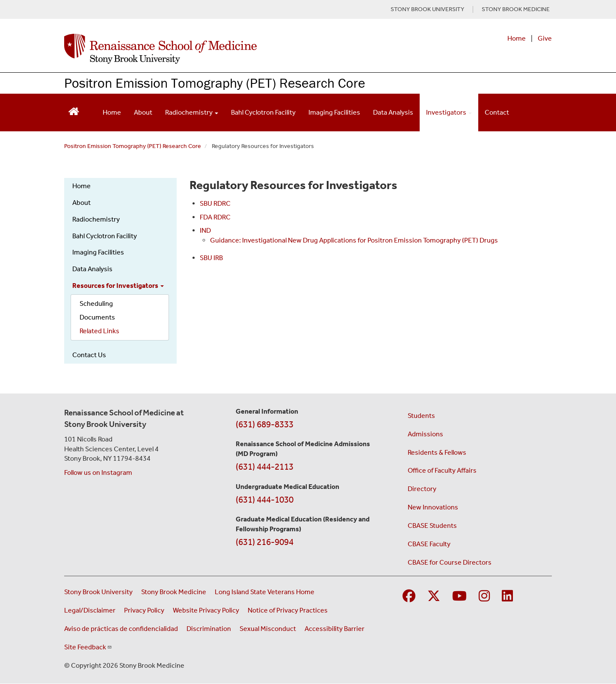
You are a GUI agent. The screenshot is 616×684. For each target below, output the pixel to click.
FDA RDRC (215, 217)
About (143, 112)
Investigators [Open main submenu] (449, 112)
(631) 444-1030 (265, 500)
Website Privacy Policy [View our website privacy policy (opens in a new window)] (206, 610)
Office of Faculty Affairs (442, 470)
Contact (497, 112)
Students (421, 416)
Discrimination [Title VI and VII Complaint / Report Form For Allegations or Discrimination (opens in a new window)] (209, 629)
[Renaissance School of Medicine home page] (220, 49)
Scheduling (96, 304)
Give (545, 38)
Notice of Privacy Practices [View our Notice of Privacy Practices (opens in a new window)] (288, 610)
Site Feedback (88, 647)
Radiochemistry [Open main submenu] (192, 112)
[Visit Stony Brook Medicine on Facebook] (409, 597)
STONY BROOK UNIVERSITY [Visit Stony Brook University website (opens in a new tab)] (427, 9)
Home (517, 38)
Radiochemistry (96, 219)
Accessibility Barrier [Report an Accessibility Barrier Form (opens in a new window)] (335, 629)
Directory (422, 489)
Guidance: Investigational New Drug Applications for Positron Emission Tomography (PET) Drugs (354, 240)
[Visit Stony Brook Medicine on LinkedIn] (507, 597)
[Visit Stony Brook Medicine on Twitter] (434, 597)
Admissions (425, 434)
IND (205, 230)
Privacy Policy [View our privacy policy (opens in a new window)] (144, 610)
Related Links (99, 331)
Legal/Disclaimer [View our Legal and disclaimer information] (90, 610)
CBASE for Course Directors (450, 562)
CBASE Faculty (429, 544)
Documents (97, 317)
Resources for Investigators (118, 286)
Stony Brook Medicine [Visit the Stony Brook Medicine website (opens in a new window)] (174, 592)
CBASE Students (432, 526)
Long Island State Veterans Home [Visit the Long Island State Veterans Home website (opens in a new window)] (265, 592)
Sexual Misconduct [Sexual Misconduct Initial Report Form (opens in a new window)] (268, 629)
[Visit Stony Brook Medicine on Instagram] (484, 597)
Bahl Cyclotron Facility (263, 112)
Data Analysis (393, 112)
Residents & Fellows (437, 452)
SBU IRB (211, 258)
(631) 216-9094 (265, 542)
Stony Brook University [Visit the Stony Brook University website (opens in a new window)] (98, 592)
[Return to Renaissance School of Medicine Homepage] (74, 111)
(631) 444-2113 (265, 467)
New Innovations (433, 507)
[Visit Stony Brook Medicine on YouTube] (459, 597)
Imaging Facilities (334, 112)
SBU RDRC (215, 203)
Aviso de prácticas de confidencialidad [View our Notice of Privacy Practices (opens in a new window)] (121, 629)
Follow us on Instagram (98, 472)
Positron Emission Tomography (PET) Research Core (215, 83)
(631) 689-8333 (265, 424)
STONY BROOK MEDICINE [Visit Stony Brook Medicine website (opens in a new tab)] (516, 9)
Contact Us (89, 355)
